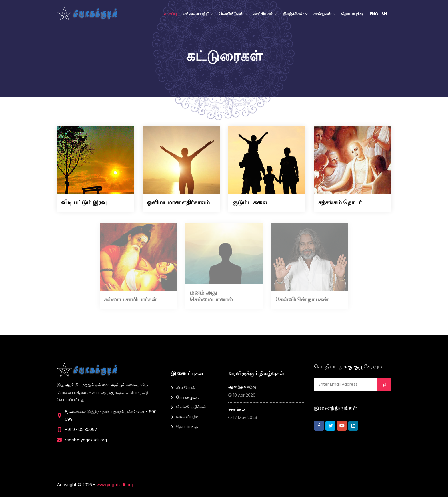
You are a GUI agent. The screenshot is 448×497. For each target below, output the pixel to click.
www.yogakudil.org (115, 485)
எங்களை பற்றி (196, 14)
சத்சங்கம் (236, 409)
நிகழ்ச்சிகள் (293, 14)
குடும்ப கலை (250, 202)
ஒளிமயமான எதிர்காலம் (178, 202)
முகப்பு (170, 14)
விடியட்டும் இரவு (84, 202)
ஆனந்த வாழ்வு (242, 387)
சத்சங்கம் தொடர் (340, 202)
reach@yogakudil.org (86, 440)
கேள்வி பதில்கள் (191, 407)
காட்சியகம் (263, 14)
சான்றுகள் (322, 14)
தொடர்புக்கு (352, 14)
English (378, 14)
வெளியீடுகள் (231, 14)
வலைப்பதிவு (188, 417)
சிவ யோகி (186, 387)
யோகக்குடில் (188, 397)
